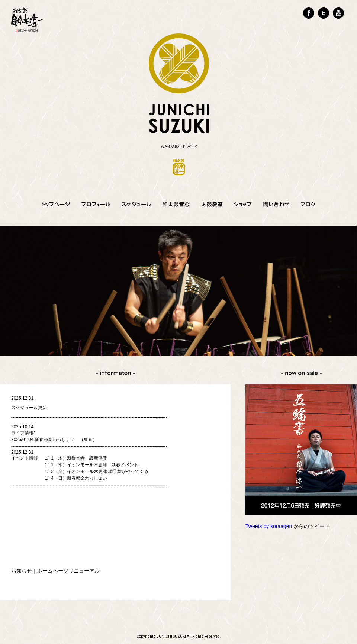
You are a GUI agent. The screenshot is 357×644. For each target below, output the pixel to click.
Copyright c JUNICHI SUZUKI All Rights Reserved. (179, 636)
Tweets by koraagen (269, 526)
